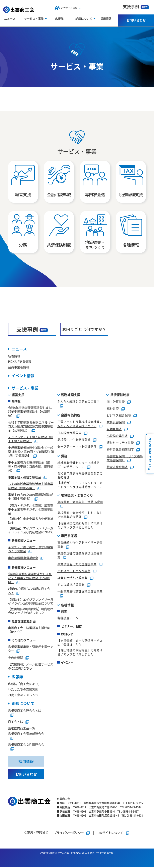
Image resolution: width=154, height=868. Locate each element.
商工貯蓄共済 (116, 402)
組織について (23, 704)
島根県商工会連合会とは (25, 711)
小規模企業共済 (117, 436)
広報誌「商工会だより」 (25, 684)
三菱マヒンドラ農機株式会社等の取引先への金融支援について (80, 424)
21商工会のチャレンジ (23, 695)
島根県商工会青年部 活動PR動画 (80, 502)
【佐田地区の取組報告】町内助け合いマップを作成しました (31, 611)
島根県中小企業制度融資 (74, 440)
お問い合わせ (136, 20)
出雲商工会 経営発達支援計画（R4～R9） (29, 630)
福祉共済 (113, 409)
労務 (64, 456)
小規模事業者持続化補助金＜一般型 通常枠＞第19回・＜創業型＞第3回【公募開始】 (31, 452)
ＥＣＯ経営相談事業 (71, 585)
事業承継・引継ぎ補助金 (25, 478)
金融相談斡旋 (71, 416)
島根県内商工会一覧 (22, 729)
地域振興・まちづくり (77, 496)
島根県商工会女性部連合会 (26, 745)
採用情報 (106, 18)
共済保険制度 (120, 395)
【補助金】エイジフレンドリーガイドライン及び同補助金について (31, 531)
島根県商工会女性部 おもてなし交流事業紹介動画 (80, 515)
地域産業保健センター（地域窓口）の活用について (78, 465)
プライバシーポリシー (69, 833)
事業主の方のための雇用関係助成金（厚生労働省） (31, 497)
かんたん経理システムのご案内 (78, 402)
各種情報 (67, 605)
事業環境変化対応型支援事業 (77, 565)
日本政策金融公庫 (69, 433)
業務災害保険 (116, 422)
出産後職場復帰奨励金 (23, 558)
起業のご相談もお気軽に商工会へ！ (29, 591)
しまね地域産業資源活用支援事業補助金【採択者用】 (31, 486)
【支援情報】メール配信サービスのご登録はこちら (31, 667)
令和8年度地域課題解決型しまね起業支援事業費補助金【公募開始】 (30, 412)
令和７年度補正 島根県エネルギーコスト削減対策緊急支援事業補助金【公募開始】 (31, 427)
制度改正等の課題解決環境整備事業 (80, 556)
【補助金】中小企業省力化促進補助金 (31, 521)
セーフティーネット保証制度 (77, 447)
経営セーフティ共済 (120, 443)
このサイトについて (110, 833)
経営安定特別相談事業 (72, 578)
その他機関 (16, 658)
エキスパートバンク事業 (74, 571)
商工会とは (16, 722)
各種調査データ (68, 618)
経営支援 (18, 395)
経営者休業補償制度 (120, 450)
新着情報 (14, 356)
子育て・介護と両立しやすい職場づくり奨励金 (31, 549)
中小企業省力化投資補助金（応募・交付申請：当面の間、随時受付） (31, 467)
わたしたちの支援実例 (23, 690)
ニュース (10, 18)
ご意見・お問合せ (36, 833)
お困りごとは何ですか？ (84, 330)
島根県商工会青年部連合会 (26, 734)
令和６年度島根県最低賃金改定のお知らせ (80, 476)
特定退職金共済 (117, 467)
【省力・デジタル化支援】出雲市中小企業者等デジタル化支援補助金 (31, 510)
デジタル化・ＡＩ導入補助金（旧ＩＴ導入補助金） (31, 439)
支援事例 (136, 7)
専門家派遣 (69, 536)
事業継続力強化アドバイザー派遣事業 (80, 545)
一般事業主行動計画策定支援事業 (80, 592)
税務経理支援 (71, 395)
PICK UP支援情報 (20, 362)
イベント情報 (23, 376)
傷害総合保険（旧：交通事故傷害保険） (125, 459)
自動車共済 (114, 429)
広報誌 (59, 18)
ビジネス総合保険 (119, 416)
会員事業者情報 (19, 367)
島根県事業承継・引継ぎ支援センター (31, 649)
